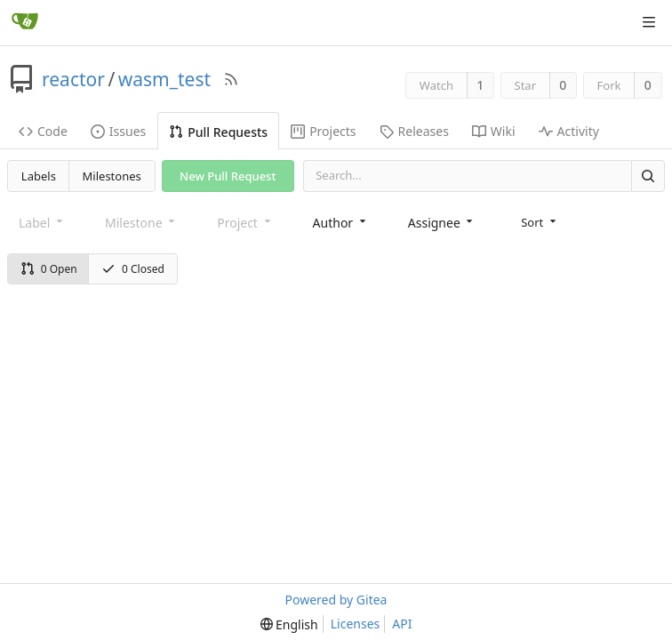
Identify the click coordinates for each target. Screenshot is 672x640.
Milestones (112, 176)
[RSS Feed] (231, 79)
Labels (39, 176)
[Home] (25, 22)
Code (43, 131)
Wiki (494, 131)
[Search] (648, 176)
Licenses (356, 624)
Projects (323, 131)
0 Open (49, 269)
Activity (569, 131)
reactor (73, 79)
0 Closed (133, 269)
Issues (118, 131)
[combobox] (341, 223)
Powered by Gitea (336, 600)
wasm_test (164, 79)
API (402, 624)
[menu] (540, 222)
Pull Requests (218, 132)
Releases (414, 131)
